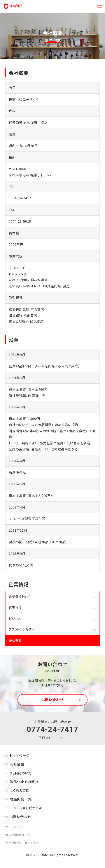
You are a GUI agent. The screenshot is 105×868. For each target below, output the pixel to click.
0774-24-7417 (52, 729)
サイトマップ (14, 827)
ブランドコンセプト (21, 629)
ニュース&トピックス (26, 808)
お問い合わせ (53, 700)
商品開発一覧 (21, 799)
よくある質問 (20, 790)
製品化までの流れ (24, 782)
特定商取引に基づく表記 (23, 843)
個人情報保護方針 (18, 835)
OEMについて (21, 773)
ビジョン (14, 618)
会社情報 (17, 764)
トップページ (20, 755)
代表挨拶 (15, 607)
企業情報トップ (19, 596)
